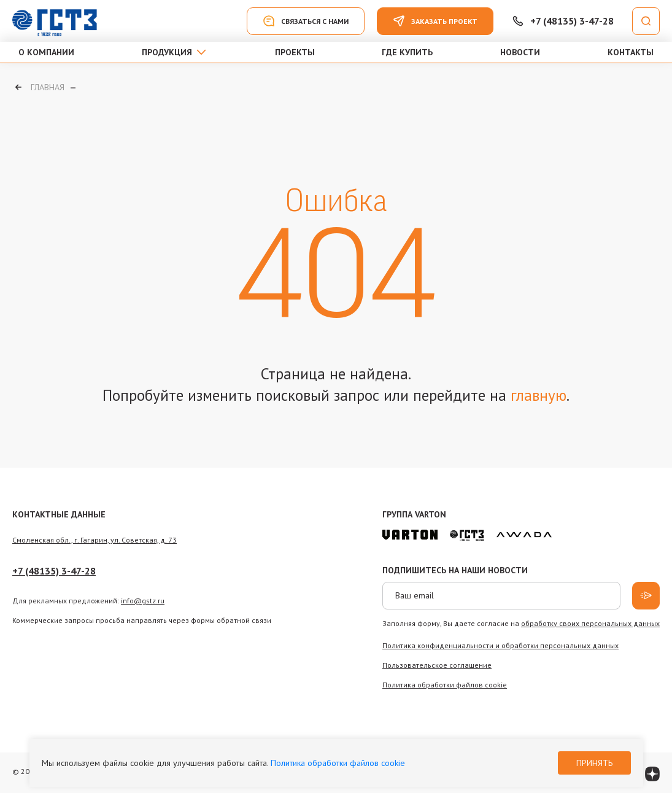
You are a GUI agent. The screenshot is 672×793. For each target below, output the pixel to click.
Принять (594, 763)
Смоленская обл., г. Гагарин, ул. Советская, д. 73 (95, 540)
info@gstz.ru (143, 601)
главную (539, 395)
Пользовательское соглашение (437, 665)
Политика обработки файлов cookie (338, 763)
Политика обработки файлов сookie (445, 685)
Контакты (631, 52)
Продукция (167, 52)
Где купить (407, 52)
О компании (46, 52)
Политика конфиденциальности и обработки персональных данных (500, 645)
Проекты (295, 52)
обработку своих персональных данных (590, 623)
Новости (520, 52)
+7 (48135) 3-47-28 (54, 571)
